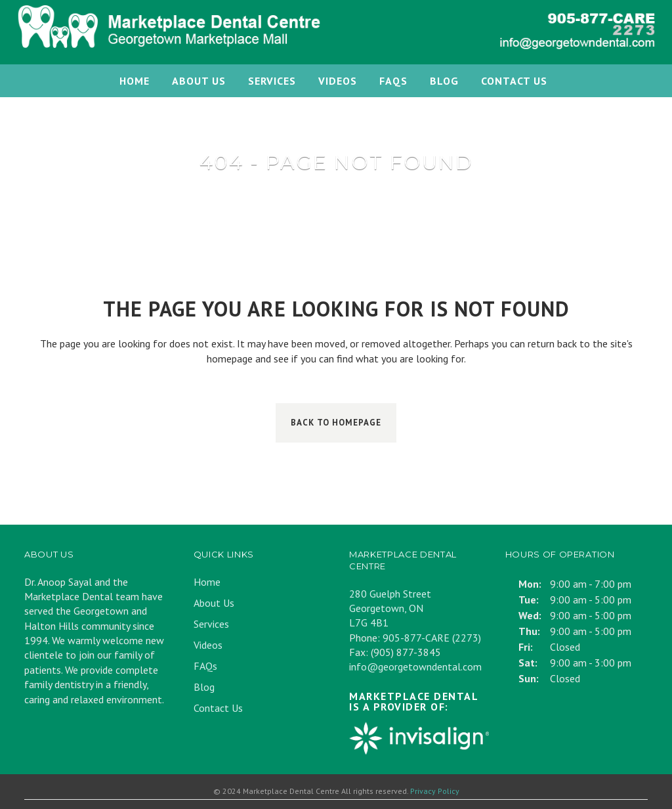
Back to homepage (336, 423)
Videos (208, 645)
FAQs (205, 666)
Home (207, 582)
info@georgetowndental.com (415, 667)
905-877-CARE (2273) (432, 638)
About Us (214, 603)
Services (211, 624)
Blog (204, 687)
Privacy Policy (435, 791)
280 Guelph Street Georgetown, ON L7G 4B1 (390, 608)
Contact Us (218, 708)
